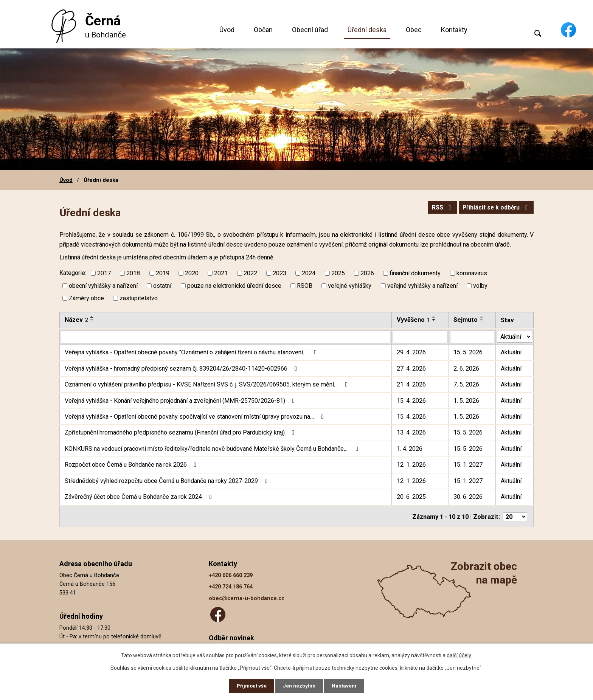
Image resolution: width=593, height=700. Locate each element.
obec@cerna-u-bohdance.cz (247, 598)
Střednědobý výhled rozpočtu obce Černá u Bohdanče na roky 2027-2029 (167, 481)
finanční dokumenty (415, 273)
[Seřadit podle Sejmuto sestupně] (482, 320)
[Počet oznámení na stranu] (515, 516)
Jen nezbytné (300, 686)
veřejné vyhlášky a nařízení (422, 286)
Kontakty (454, 30)
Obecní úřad (310, 30)
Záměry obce (86, 298)
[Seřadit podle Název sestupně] (92, 320)
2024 (309, 273)
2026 (367, 273)
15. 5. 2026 (468, 352)
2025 (338, 273)
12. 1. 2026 (411, 465)
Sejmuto (466, 320)
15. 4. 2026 (411, 400)
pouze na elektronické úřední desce (234, 286)
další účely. (459, 655)
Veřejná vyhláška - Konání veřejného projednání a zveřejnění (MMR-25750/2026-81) (181, 400)
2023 (279, 273)
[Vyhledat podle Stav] (515, 336)
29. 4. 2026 (411, 352)
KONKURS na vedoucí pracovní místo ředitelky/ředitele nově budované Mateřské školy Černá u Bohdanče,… (213, 449)
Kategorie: (73, 273)
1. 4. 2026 (410, 449)
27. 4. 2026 (411, 368)
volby (480, 286)
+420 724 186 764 (231, 586)
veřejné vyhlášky (350, 286)
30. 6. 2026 (468, 497)
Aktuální (511, 352)
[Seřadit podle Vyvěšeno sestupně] (434, 320)
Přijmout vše (251, 686)
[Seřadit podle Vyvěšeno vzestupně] (434, 317)
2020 (192, 273)
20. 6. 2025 (411, 497)
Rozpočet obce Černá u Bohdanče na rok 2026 (132, 465)
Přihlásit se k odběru (495, 209)
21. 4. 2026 (411, 384)
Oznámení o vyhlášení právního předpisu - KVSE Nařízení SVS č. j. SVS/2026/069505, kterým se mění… (207, 384)
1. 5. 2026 (467, 400)
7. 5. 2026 (467, 384)
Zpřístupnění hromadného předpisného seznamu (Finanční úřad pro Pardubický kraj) (181, 432)
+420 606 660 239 (231, 575)
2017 (104, 273)
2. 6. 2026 (467, 368)
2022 (250, 273)
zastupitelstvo (139, 298)
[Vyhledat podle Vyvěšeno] (420, 337)
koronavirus (472, 273)
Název (76, 320)
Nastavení (346, 686)
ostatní (162, 286)
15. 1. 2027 (468, 465)
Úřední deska (367, 30)
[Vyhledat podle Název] (226, 337)
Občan (263, 30)
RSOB (305, 286)
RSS (438, 209)
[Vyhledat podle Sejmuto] (472, 337)
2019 (163, 273)
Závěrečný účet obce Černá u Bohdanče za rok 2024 (139, 497)
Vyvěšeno (413, 320)
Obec (414, 30)
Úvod (227, 30)
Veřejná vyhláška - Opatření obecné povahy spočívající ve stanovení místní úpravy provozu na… (195, 417)
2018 (133, 273)
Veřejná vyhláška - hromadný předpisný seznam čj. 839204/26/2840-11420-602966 (182, 368)
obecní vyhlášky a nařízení (103, 286)
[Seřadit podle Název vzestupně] (92, 317)
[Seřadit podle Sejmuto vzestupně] (482, 317)
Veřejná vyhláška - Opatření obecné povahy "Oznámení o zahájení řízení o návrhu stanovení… (192, 352)
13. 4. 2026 (411, 432)
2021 (221, 273)
